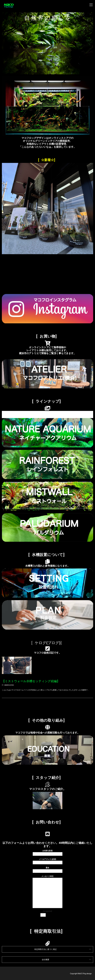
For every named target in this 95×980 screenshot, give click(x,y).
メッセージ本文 (47, 892)
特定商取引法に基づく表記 (46, 949)
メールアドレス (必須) (48, 861)
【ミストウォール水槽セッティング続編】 (31, 681)
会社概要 (46, 960)
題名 (48, 869)
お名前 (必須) (48, 852)
